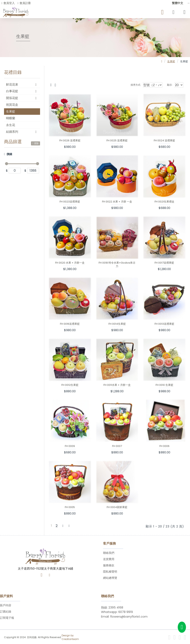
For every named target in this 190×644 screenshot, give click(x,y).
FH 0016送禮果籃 (70, 324)
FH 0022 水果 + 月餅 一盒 (117, 202)
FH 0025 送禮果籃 (117, 141)
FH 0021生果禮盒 (164, 202)
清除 (36, 143)
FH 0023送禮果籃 (70, 202)
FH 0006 (164, 446)
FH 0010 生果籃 (164, 385)
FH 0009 (70, 446)
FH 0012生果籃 (70, 385)
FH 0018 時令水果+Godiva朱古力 (117, 265)
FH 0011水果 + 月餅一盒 (117, 385)
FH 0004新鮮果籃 (117, 507)
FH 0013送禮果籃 (164, 324)
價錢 (9, 154)
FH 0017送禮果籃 (164, 263)
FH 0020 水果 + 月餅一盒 (70, 263)
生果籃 (171, 61)
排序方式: (129, 85)
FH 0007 (117, 446)
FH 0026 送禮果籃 (70, 141)
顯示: (170, 85)
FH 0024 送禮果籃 (164, 141)
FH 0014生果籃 (117, 324)
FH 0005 (70, 507)
